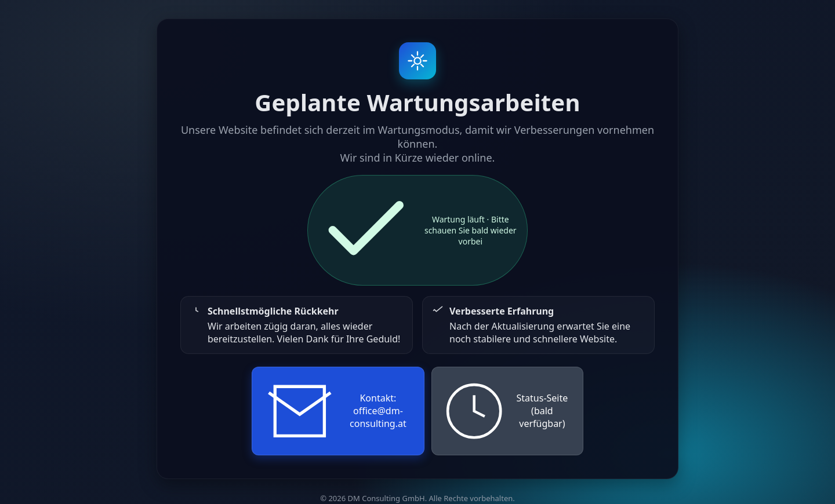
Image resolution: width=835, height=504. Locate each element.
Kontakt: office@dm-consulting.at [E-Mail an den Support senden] (335, 411)
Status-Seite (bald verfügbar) (505, 411)
